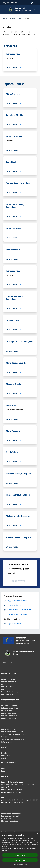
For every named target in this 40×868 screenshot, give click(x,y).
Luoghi (4, 771)
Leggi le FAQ (6, 818)
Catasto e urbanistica (9, 716)
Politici (4, 689)
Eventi (4, 768)
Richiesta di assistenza (10, 821)
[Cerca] (36, 9)
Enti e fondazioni (8, 687)
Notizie (4, 753)
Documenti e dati (8, 694)
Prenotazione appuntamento (12, 813)
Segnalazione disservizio (10, 816)
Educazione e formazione (11, 729)
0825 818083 (19, 802)
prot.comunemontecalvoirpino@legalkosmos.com (20, 800)
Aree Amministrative (9, 682)
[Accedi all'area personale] (32, 3)
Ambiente (5, 737)
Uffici (3, 684)
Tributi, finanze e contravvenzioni (14, 734)
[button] (20, 865)
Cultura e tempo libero (10, 708)
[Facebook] (5, 668)
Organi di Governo (8, 679)
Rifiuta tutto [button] (20, 860)
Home (5, 18)
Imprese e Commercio (9, 713)
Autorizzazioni (7, 742)
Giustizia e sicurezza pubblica (12, 732)
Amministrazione (16, 18)
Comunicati (5, 756)
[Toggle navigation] (4, 9)
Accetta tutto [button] (20, 855)
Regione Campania (10, 3)
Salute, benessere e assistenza (13, 739)
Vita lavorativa (7, 711)
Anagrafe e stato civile (10, 705)
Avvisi (4, 758)
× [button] (38, 834)
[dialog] (20, 850)
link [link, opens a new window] (9, 851)
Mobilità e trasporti (9, 718)
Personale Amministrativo (11, 692)
